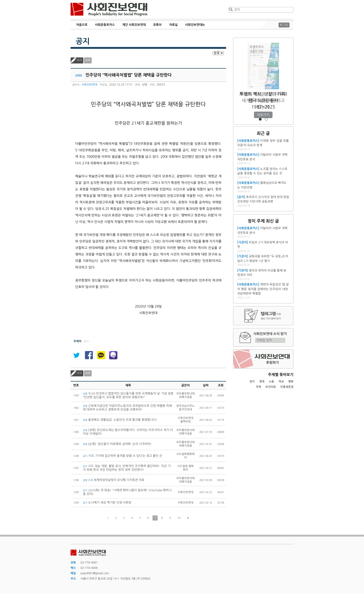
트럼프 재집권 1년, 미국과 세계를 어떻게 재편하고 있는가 (263, 101)
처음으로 (82, 25)
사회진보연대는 (195, 25)
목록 (88, 60)
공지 (83, 41)
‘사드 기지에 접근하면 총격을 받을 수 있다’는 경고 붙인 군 (122, 456)
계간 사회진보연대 (134, 25)
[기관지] (243, 242)
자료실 (174, 25)
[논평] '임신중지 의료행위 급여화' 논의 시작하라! (117, 444)
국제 (258, 387)
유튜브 (158, 25)
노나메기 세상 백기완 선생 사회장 (107, 503)
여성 (281, 382)
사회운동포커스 (105, 25)
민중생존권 (287, 387)
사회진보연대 (109, 10)
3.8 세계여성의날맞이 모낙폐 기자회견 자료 (114, 480)
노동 (271, 382)
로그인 (284, 25)
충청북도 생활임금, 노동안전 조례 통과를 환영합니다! (120, 420)
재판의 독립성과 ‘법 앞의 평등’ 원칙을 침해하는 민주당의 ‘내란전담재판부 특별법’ (263, 289)
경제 (262, 382)
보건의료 (271, 387)
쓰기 (80, 60)
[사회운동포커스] (248, 141)
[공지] (241, 197)
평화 (291, 382)
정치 (252, 382)
